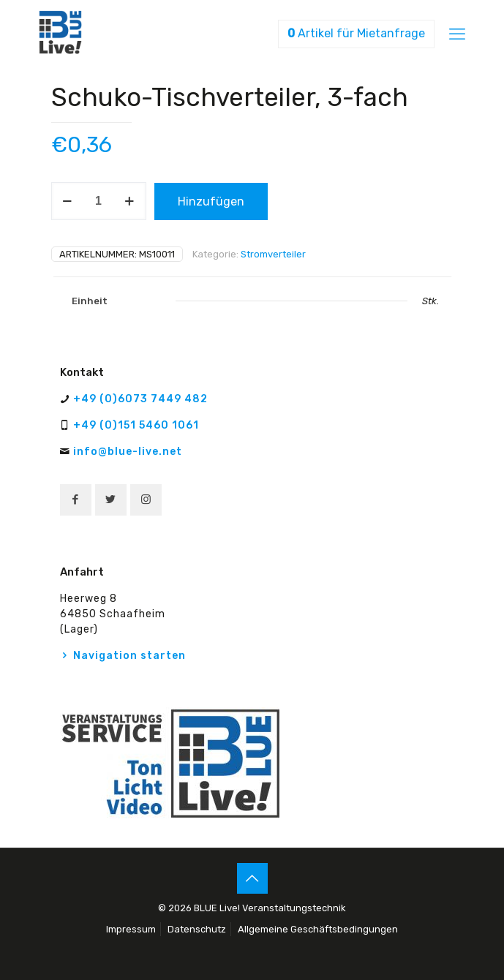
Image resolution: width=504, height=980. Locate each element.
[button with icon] (76, 500)
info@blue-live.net (128, 452)
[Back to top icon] (252, 878)
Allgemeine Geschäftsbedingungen (318, 929)
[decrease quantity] (68, 201)
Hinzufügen (211, 201)
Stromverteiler (273, 254)
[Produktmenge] (99, 201)
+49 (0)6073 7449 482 (140, 399)
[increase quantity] (130, 201)
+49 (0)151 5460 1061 (136, 425)
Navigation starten (129, 656)
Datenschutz (197, 929)
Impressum (131, 929)
